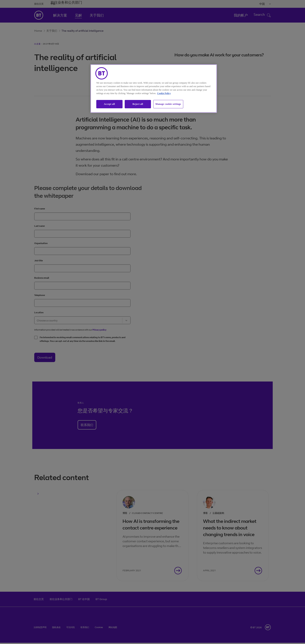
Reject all (138, 104)
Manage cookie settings (168, 104)
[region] (154, 89)
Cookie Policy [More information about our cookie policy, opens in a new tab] (164, 93)
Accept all (109, 104)
